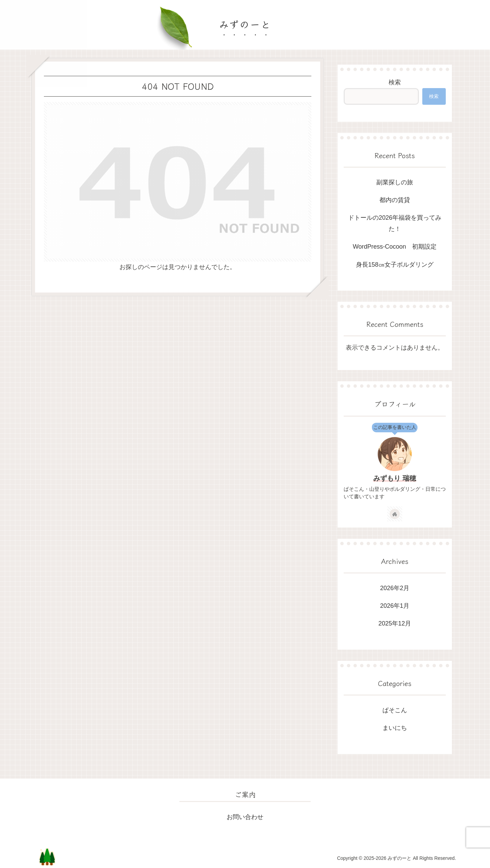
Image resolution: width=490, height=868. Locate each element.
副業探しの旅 (395, 182)
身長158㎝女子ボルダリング (395, 265)
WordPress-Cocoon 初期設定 (395, 247)
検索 (395, 82)
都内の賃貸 (395, 200)
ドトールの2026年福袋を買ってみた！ (395, 223)
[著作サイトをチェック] (395, 514)
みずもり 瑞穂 (395, 478)
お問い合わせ (245, 817)
